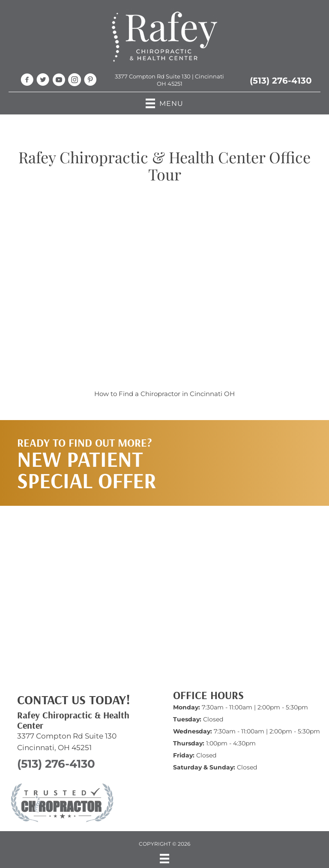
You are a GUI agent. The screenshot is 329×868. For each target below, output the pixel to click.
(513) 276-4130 (281, 81)
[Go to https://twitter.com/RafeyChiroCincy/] (43, 81)
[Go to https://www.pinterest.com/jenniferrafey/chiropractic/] (90, 81)
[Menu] (164, 859)
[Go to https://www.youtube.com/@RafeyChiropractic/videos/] (59, 81)
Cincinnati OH (212, 394)
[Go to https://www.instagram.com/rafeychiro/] (75, 81)
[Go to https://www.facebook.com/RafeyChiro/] (27, 81)
